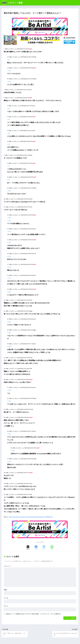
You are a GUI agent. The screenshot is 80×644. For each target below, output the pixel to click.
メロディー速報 (12, 3)
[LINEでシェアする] (52, 548)
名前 (5, 590)
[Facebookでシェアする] (36, 548)
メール (6, 598)
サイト (6, 606)
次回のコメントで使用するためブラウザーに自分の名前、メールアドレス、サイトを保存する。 (34, 614)
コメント (8, 566)
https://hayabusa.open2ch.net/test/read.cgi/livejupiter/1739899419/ (31, 517)
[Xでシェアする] (28, 548)
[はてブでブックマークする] (44, 548)
